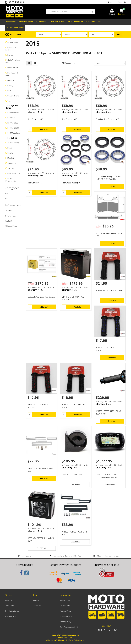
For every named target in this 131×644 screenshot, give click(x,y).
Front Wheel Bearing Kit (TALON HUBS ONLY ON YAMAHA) (108, 178)
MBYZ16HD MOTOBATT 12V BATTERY (73, 298)
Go (119, 34)
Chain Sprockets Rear (13, 61)
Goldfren (11, 153)
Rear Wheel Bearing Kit (71, 183)
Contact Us (122, 2)
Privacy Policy (65, 606)
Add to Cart (44, 129)
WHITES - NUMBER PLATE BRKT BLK (74, 533)
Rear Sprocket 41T (69, 119)
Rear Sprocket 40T (35, 119)
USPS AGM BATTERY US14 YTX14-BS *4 (41, 540)
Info (41, 112)
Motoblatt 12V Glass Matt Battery (41, 297)
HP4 (7, 193)
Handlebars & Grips (12, 74)
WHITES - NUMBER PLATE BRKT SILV (40, 470)
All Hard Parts (43, 22)
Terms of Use (65, 600)
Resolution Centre (12, 611)
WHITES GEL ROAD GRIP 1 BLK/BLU (106, 349)
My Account (10, 600)
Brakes (10, 55)
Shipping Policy (11, 226)
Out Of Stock (76, 485)
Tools (70, 22)
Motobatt (11, 158)
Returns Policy (11, 216)
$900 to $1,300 (13, 128)
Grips (9, 101)
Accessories (12, 22)
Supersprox (12, 163)
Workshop (79, 22)
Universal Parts (27, 22)
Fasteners (103, 22)
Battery (10, 86)
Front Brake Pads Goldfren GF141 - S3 (109, 235)
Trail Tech (11, 168)
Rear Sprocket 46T (35, 183)
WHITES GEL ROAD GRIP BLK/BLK (109, 291)
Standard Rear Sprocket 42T (107, 119)
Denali (10, 148)
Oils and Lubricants (15, 28)
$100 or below (13, 113)
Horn (9, 91)
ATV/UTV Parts (58, 22)
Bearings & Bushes (11, 49)
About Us (112, 2)
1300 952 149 (16, 2)
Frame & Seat (13, 68)
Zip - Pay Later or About (69, 627)
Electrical (91, 22)
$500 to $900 (13, 123)
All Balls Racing (13, 143)
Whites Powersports (11, 180)
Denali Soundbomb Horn (72, 475)
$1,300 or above (14, 133)
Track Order (10, 606)
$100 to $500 (13, 118)
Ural (7, 198)
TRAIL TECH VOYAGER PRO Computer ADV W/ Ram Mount (108, 476)
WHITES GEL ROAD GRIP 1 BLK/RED (38, 406)
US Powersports (14, 173)
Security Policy (65, 622)
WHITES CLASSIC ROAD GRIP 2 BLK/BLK (74, 406)
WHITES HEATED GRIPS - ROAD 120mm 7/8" (108, 412)
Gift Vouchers (10, 616)
